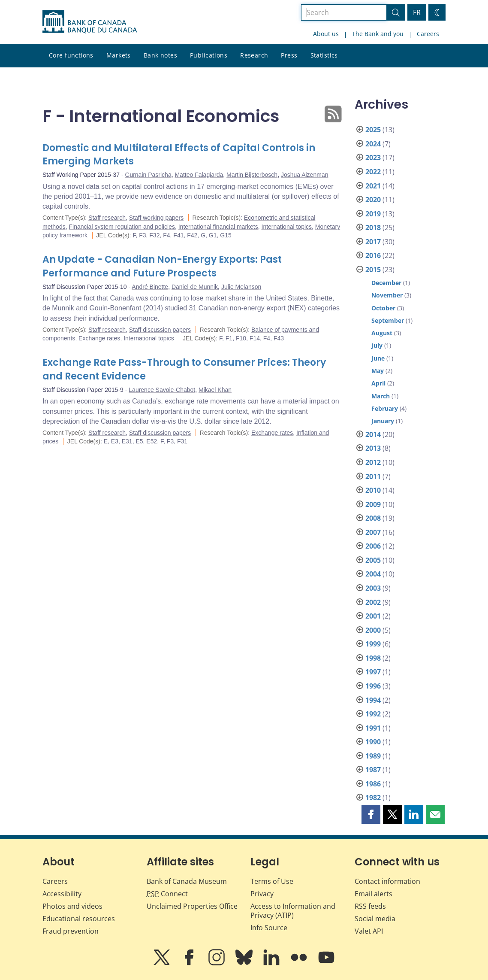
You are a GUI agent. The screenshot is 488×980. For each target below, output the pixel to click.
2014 (373, 434)
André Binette (150, 287)
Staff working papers (156, 218)
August (382, 333)
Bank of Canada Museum (187, 881)
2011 (373, 476)
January (383, 421)
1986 (373, 784)
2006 (373, 546)
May (378, 371)
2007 (373, 532)
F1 (229, 338)
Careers (428, 34)
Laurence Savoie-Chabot (162, 390)
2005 (373, 560)
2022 (373, 172)
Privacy (262, 894)
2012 (373, 462)
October (383, 308)
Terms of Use (272, 881)
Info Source (269, 928)
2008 (373, 518)
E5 (139, 441)
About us (326, 34)
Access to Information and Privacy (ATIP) (293, 911)
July (377, 345)
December (386, 283)
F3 (142, 235)
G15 (226, 235)
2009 (373, 504)
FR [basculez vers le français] (417, 12)
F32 (154, 235)
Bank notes (160, 55)
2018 (373, 228)
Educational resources (79, 919)
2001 (373, 616)
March (381, 396)
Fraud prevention (71, 931)
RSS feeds (370, 906)
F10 (241, 338)
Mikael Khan (215, 390)
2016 (373, 255)
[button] (371, 814)
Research (254, 55)
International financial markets (218, 227)
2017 (373, 242)
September (388, 320)
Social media (375, 919)
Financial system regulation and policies (122, 227)
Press (289, 55)
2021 (373, 186)
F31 (182, 441)
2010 (373, 490)
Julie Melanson (241, 287)
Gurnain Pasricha (148, 175)
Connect (167, 894)
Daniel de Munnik (195, 287)
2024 (373, 144)
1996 (373, 686)
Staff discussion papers (160, 330)
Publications (209, 55)
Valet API (369, 931)
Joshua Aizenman (305, 175)
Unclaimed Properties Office (192, 906)
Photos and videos (72, 906)
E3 (115, 441)
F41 (178, 235)
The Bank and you (378, 34)
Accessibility (62, 894)
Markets (119, 55)
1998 (373, 658)
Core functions (71, 55)
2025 (373, 130)
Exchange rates (99, 338)
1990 (373, 742)
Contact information (387, 881)
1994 (373, 700)
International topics (287, 227)
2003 (373, 588)
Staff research (107, 218)
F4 (166, 235)
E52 (152, 441)
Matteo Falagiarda (199, 175)
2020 (373, 200)
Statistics (324, 55)
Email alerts (374, 894)
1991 (373, 728)
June (378, 358)
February (385, 408)
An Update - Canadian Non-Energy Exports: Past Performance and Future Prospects (162, 266)
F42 (192, 235)
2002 (373, 602)
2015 (373, 270)
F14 (255, 338)
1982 (373, 798)
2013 (373, 448)
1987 (373, 770)
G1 (213, 235)
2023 (373, 158)
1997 (373, 672)
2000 (373, 630)
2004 (373, 574)
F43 (279, 338)
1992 (373, 714)
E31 (127, 441)
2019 (373, 214)
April (378, 383)
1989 (373, 756)
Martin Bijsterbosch (252, 175)
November (387, 295)
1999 (373, 644)
